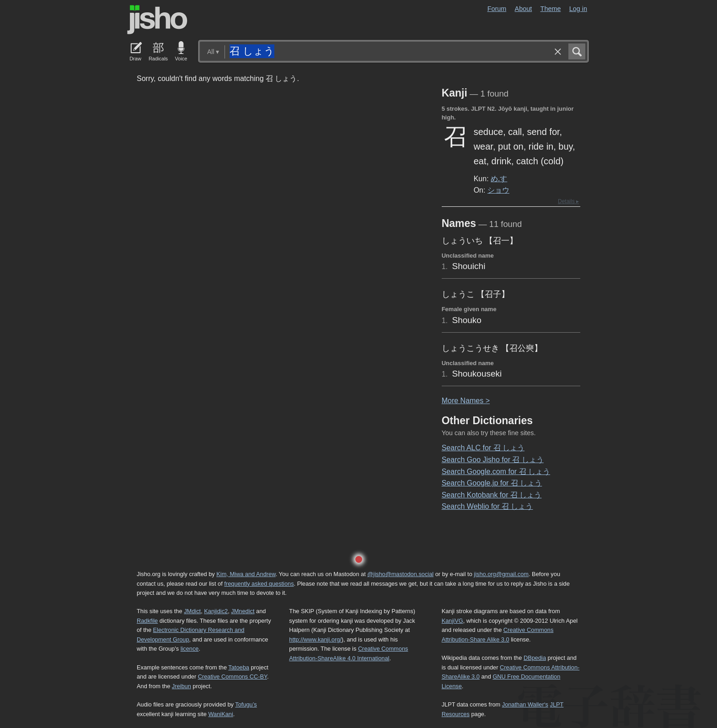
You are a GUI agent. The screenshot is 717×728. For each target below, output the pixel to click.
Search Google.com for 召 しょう (496, 472)
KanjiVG (452, 621)
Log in (578, 9)
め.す (499, 178)
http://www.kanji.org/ (315, 639)
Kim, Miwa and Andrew (246, 574)
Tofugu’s (246, 704)
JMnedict (243, 611)
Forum (497, 9)
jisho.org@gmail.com (501, 574)
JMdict (192, 611)
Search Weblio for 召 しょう (487, 506)
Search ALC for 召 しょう (483, 448)
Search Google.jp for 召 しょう (492, 483)
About (524, 9)
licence (190, 649)
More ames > (466, 401)
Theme (551, 9)
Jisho (157, 20)
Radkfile (147, 621)
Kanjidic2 (216, 611)
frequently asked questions (259, 584)
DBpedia (535, 658)
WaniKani (221, 714)
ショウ (498, 190)
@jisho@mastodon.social (400, 574)
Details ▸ (568, 201)
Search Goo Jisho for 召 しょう (493, 460)
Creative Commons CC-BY (233, 677)
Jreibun (182, 686)
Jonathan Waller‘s (525, 704)
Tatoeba (239, 667)
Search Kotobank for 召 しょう (492, 495)
